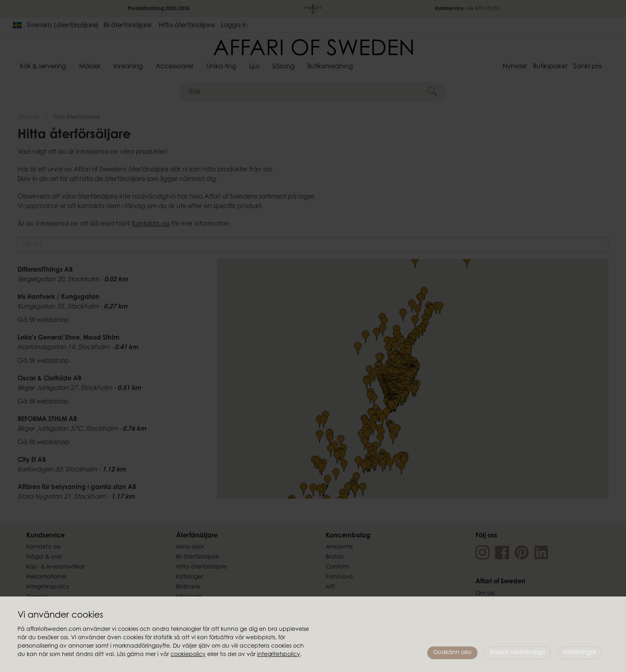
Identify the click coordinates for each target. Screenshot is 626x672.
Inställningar (580, 653)
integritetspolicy (279, 655)
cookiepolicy (188, 655)
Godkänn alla (452, 653)
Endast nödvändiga (517, 653)
